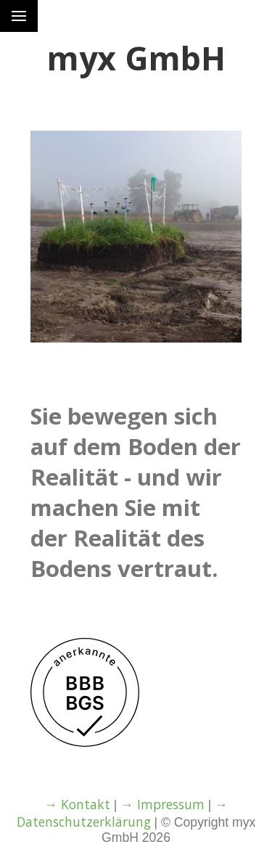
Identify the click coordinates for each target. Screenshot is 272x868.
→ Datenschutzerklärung (122, 813)
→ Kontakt (77, 804)
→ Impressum (162, 804)
